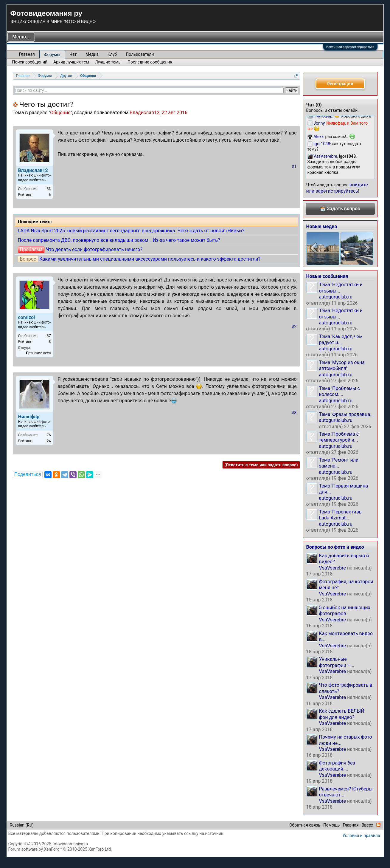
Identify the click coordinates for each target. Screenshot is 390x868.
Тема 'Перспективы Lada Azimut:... (341, 515)
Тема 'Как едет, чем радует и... (341, 339)
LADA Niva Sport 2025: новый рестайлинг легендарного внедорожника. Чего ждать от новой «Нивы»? (131, 231)
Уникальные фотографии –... (337, 662)
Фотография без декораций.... (337, 766)
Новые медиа (322, 226)
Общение (60, 113)
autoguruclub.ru (336, 297)
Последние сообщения (150, 62)
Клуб (112, 54)
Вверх (368, 825)
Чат (73, 54)
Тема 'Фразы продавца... (347, 414)
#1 (294, 166)
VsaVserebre (333, 568)
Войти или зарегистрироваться (350, 47)
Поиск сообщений (30, 62)
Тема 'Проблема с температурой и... (339, 437)
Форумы (52, 55)
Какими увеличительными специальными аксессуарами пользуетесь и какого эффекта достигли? (150, 259)
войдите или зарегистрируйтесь (337, 188)
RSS (378, 825)
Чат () (314, 105)
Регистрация (340, 84)
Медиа (92, 54)
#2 (294, 327)
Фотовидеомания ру (46, 13)
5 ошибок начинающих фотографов (345, 611)
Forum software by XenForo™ (60, 849)
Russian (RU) (22, 825)
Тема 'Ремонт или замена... (339, 463)
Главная (27, 54)
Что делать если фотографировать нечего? (94, 249)
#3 (294, 413)
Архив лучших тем (71, 62)
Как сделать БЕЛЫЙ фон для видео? (342, 714)
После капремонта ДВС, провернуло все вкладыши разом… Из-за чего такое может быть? (119, 240)
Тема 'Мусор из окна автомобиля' (342, 365)
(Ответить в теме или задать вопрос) (261, 465)
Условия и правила (361, 835)
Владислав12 (144, 113)
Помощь (332, 825)
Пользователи (140, 54)
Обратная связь (305, 825)
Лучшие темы (108, 62)
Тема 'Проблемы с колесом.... (339, 391)
